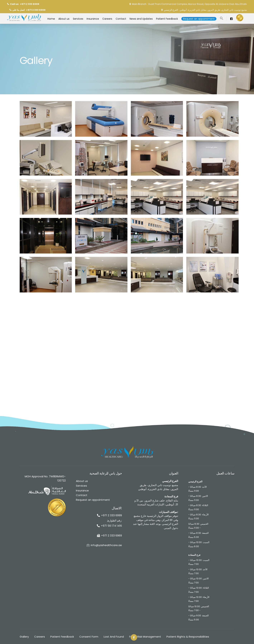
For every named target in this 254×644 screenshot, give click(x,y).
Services (81, 486)
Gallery (24, 637)
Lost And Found (114, 637)
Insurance (82, 490)
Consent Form (89, 637)
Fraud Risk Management (145, 637)
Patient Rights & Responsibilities (188, 637)
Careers (40, 637)
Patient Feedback (62, 637)
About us (82, 481)
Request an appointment (93, 500)
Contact (82, 495)
